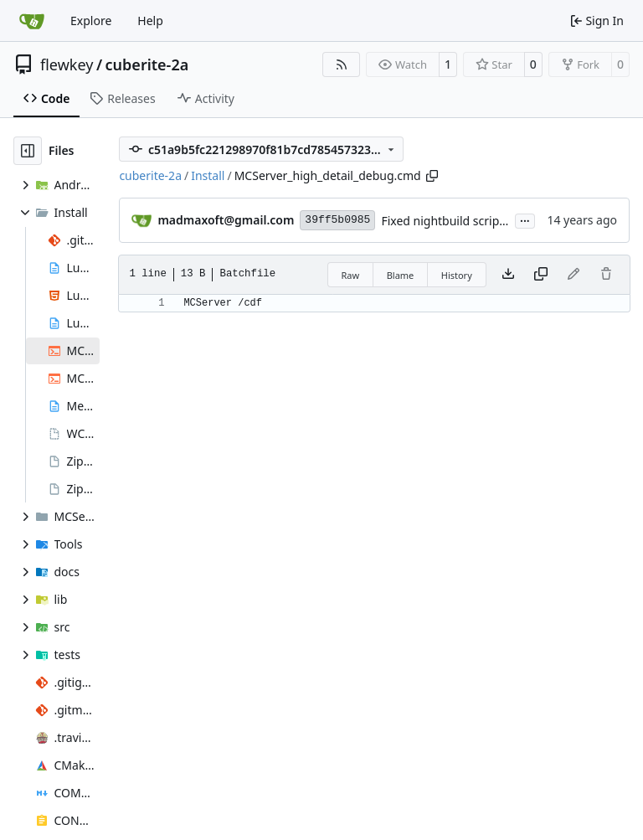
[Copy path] (432, 176)
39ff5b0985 (337, 220)
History (457, 275)
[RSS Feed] (342, 64)
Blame (401, 275)
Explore (91, 21)
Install (208, 175)
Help (150, 21)
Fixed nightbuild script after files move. (488, 221)
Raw (351, 275)
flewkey (67, 64)
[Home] (32, 21)
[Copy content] (541, 275)
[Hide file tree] (28, 151)
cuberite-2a (147, 64)
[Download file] (508, 275)
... (525, 219)
